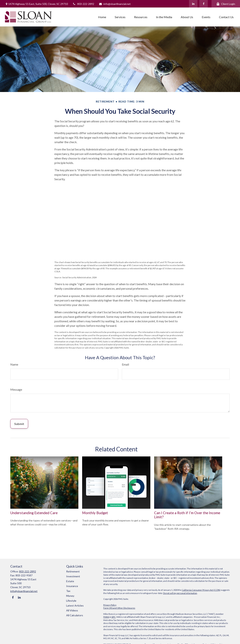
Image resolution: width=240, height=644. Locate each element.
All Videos (72, 610)
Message (16, 389)
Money (70, 596)
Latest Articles (75, 605)
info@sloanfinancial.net (115, 4)
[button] (102, 17)
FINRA (106, 617)
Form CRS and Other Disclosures (119, 608)
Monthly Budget (95, 513)
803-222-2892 (83, 4)
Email (125, 364)
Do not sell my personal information (180, 593)
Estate (70, 581)
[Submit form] (19, 424)
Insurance (72, 586)
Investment (73, 576)
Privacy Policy (110, 605)
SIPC (114, 617)
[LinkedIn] (193, 4)
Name (14, 364)
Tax (68, 591)
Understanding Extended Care (34, 513)
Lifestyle (71, 601)
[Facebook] (204, 4)
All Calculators (75, 615)
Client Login (226, 4)
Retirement (73, 571)
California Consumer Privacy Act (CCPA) (201, 590)
